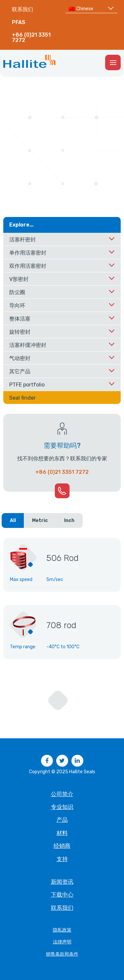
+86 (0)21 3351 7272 (31, 37)
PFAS (19, 22)
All (13, 521)
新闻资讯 (62, 882)
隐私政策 (62, 930)
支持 (62, 859)
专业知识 (62, 807)
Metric (40, 521)
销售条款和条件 (62, 954)
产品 (62, 820)
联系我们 (22, 9)
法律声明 (62, 942)
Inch (69, 521)
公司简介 (62, 794)
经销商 (62, 846)
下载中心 (62, 895)
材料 (62, 833)
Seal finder (22, 398)
